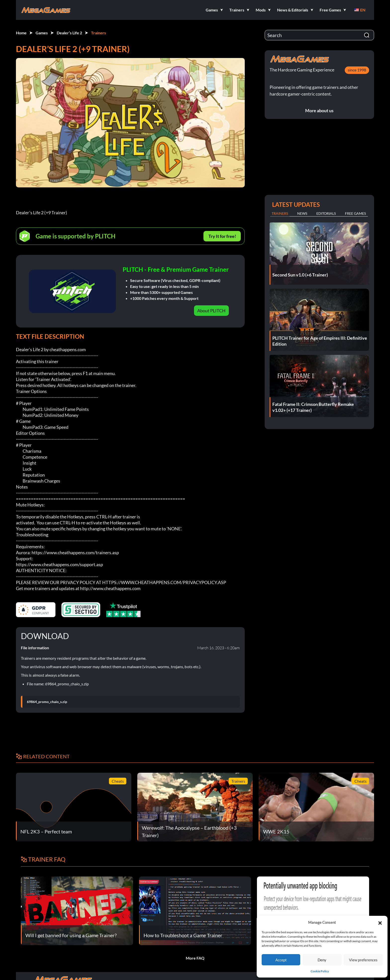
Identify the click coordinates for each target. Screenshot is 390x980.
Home (21, 33)
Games (42, 33)
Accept (281, 960)
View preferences (363, 960)
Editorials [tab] (326, 213)
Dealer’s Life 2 (69, 33)
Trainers (98, 33)
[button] (380, 922)
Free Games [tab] (355, 213)
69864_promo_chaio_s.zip (47, 702)
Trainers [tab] (280, 213)
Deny (322, 960)
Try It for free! (222, 236)
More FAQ (195, 958)
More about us (319, 110)
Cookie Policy (320, 971)
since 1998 (357, 70)
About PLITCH (211, 311)
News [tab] (302, 213)
